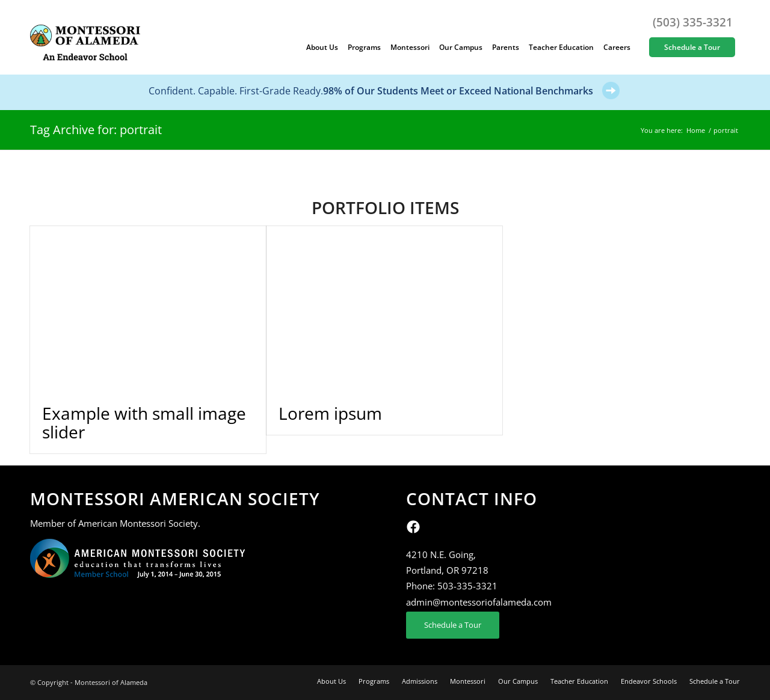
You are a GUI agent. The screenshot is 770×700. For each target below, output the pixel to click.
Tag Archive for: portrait (96, 130)
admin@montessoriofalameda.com (479, 602)
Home (696, 130)
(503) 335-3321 (693, 22)
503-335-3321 (467, 586)
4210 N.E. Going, (441, 554)
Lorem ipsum (330, 413)
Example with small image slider (144, 422)
